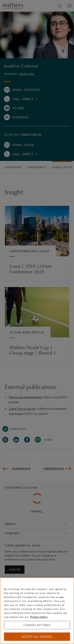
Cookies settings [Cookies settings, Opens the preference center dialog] (37, 625)
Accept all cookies (37, 637)
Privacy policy (39, 617)
